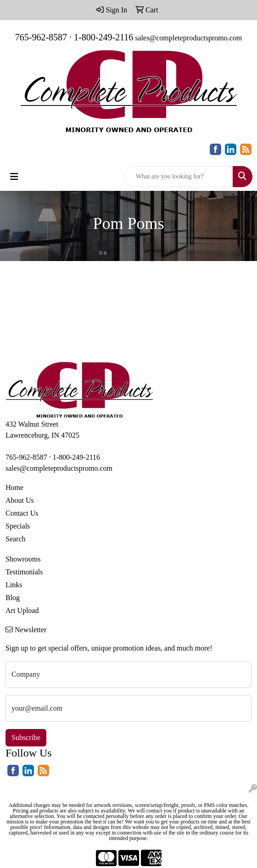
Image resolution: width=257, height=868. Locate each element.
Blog (13, 598)
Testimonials (24, 572)
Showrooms (23, 559)
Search (16, 539)
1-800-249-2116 (103, 37)
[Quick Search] (179, 177)
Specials (18, 526)
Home (14, 487)
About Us (20, 500)
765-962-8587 (41, 37)
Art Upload (22, 610)
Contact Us (22, 513)
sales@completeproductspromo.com (188, 38)
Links (14, 585)
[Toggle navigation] (14, 177)
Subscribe (26, 737)
